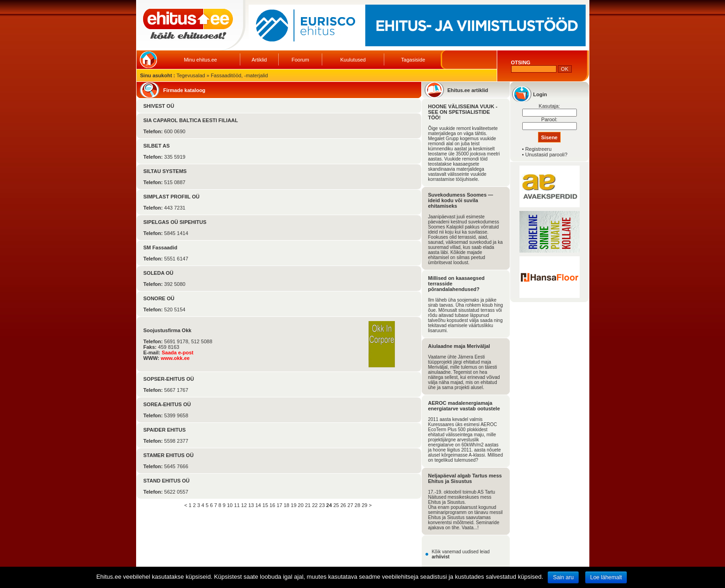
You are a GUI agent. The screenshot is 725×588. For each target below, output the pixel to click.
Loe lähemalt (606, 577)
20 (300, 505)
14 (258, 505)
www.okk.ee (175, 358)
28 (357, 505)
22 (315, 505)
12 (244, 505)
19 (294, 505)
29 (364, 505)
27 (350, 505)
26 (343, 505)
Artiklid (259, 60)
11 (237, 505)
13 (251, 505)
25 (336, 505)
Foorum (300, 60)
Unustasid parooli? (546, 155)
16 (272, 505)
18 (287, 505)
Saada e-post (177, 353)
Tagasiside (413, 60)
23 (322, 505)
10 (230, 505)
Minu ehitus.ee (200, 60)
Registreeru (538, 149)
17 (279, 505)
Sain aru (563, 577)
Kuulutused (353, 60)
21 (308, 505)
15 (265, 505)
